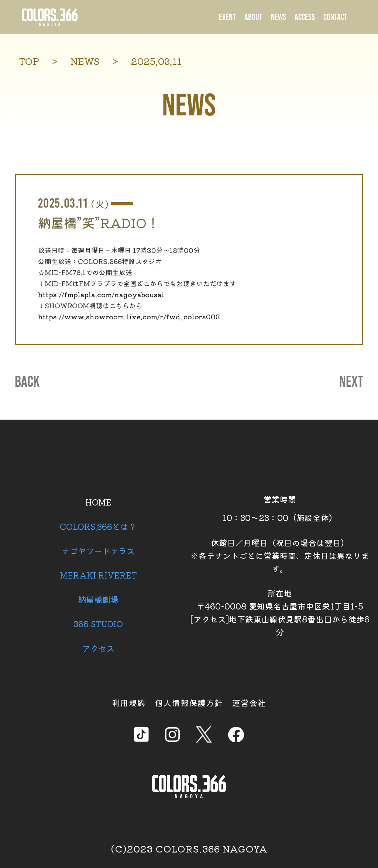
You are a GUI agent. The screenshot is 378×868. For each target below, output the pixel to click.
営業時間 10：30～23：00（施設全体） (280, 508)
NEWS (279, 17)
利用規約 (129, 702)
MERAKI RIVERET (98, 575)
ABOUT (253, 17)
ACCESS (305, 17)
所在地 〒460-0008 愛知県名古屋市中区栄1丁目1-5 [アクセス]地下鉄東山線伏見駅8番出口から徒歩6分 (280, 612)
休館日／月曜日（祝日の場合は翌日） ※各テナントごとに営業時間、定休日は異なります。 (280, 555)
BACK (27, 382)
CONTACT (335, 17)
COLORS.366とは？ (98, 526)
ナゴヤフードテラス (98, 551)
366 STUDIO (98, 624)
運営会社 (249, 702)
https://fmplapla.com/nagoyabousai (101, 294)
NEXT (351, 382)
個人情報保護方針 (189, 702)
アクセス (98, 648)
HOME (98, 502)
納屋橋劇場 (98, 599)
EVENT (227, 17)
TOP (29, 61)
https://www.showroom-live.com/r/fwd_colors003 (129, 316)
